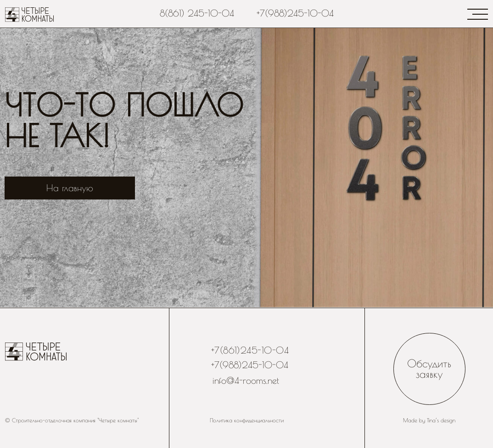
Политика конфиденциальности (247, 420)
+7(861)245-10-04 (250, 350)
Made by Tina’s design (429, 420)
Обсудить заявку (429, 369)
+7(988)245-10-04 (295, 13)
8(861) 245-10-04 (197, 13)
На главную (70, 188)
